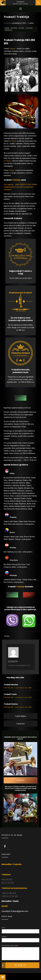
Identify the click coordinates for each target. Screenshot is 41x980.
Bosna (7, 636)
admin (32, 23)
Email (5, 937)
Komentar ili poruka (10, 945)
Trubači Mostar (11, 685)
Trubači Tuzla (10, 694)
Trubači (20, 2)
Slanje (20, 965)
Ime (4, 928)
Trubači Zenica (11, 704)
